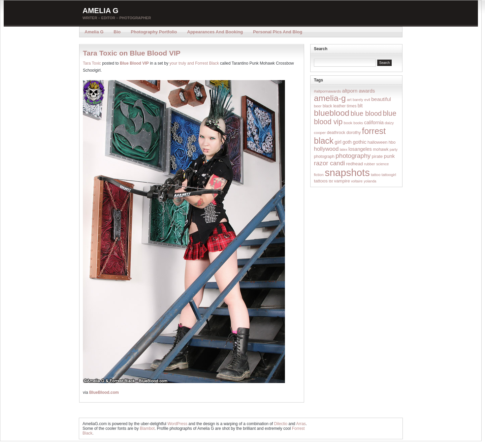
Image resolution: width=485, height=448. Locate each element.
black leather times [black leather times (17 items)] (339, 106)
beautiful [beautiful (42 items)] (381, 99)
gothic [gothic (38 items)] (359, 142)
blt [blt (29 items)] (360, 106)
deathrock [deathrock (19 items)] (336, 133)
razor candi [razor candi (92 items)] (329, 163)
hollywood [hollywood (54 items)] (326, 149)
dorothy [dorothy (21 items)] (353, 132)
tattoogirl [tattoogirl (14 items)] (389, 175)
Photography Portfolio (154, 32)
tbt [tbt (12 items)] (331, 181)
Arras (301, 424)
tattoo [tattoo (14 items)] (376, 175)
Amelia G (101, 11)
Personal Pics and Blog (278, 32)
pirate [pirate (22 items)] (377, 156)
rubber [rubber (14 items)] (370, 164)
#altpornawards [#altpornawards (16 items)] (327, 91)
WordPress (177, 424)
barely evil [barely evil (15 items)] (361, 100)
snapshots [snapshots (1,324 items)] (347, 173)
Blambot (147, 428)
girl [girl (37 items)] (338, 142)
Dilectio (281, 424)
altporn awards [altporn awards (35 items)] (359, 91)
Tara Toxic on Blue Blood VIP (132, 53)
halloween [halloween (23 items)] (377, 142)
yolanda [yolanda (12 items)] (370, 181)
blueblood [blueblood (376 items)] (332, 113)
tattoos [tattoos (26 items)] (321, 181)
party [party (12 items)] (394, 149)
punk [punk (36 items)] (389, 156)
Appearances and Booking (215, 32)
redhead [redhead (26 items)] (355, 164)
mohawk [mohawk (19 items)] (381, 149)
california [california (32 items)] (374, 123)
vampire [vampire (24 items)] (342, 181)
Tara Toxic (92, 63)
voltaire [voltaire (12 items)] (357, 181)
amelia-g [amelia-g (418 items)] (330, 98)
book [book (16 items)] (348, 123)
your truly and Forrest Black (194, 63)
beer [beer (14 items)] (318, 106)
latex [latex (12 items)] (344, 149)
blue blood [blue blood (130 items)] (366, 113)
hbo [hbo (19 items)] (392, 142)
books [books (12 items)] (358, 123)
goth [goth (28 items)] (347, 142)
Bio (117, 32)
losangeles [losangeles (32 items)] (360, 149)
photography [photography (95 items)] (353, 156)
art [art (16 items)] (349, 99)
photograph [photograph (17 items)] (324, 157)
